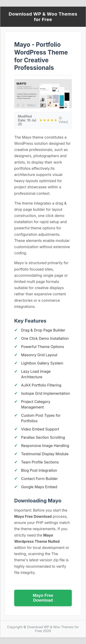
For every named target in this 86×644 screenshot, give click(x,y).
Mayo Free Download (43, 598)
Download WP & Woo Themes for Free (43, 17)
